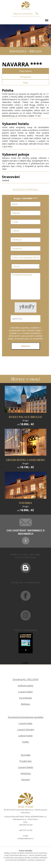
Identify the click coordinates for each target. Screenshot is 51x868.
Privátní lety (26, 761)
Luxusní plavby (26, 767)
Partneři (26, 780)
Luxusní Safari (26, 692)
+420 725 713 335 (26, 830)
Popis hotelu (26, 71)
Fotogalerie (26, 77)
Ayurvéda (26, 755)
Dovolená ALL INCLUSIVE (26, 679)
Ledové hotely (26, 736)
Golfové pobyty (26, 686)
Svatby (26, 742)
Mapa (26, 82)
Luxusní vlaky (26, 723)
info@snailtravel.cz (26, 838)
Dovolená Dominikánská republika (26, 717)
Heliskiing (26, 774)
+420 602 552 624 (26, 825)
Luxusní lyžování (26, 730)
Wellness (26, 704)
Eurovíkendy (26, 698)
